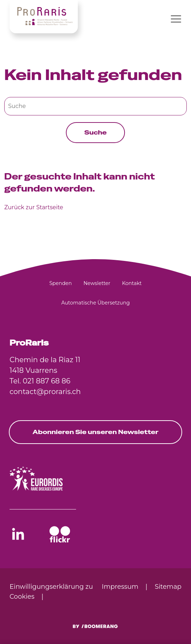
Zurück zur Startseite (34, 207)
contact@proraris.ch (45, 392)
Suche (95, 132)
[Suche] (95, 106)
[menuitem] (61, 283)
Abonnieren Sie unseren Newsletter (95, 432)
